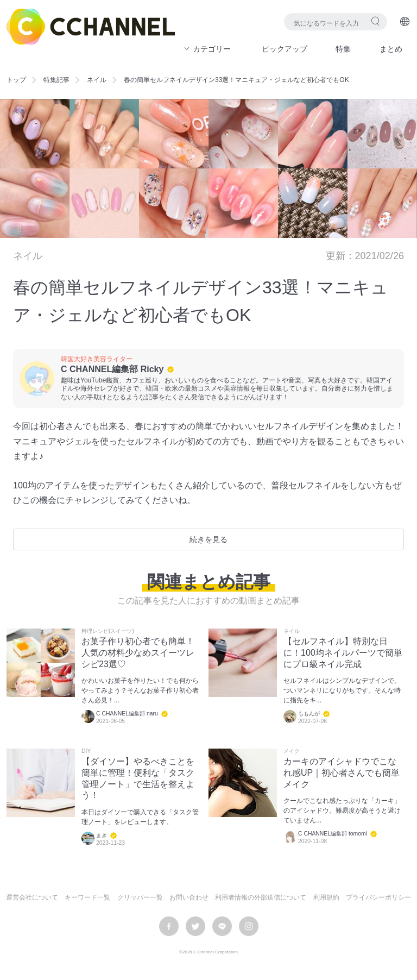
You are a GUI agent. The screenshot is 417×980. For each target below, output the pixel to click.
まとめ (391, 49)
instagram (249, 926)
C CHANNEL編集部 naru (127, 714)
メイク (292, 751)
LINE (222, 926)
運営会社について (32, 897)
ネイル (97, 80)
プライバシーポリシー (378, 897)
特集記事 (56, 80)
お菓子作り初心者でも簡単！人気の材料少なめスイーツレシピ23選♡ (138, 653)
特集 (343, 49)
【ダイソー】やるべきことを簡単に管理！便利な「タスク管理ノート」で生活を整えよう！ (138, 778)
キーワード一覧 (87, 897)
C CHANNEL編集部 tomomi (333, 834)
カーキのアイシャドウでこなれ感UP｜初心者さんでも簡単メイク (342, 773)
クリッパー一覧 (140, 897)
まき (102, 835)
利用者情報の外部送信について (261, 897)
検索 (375, 21)
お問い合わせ (189, 897)
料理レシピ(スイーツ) (108, 631)
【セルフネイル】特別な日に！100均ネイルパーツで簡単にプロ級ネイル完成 (343, 653)
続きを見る (208, 539)
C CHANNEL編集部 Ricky (112, 369)
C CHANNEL (91, 27)
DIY (86, 751)
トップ (16, 80)
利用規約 (326, 897)
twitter (195, 926)
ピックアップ (285, 49)
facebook (169, 926)
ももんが (309, 714)
